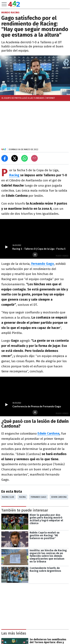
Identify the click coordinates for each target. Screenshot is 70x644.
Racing (14, 175)
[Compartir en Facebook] (5, 158)
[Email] (34, 158)
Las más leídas (14, 633)
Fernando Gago (39, 497)
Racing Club (8, 497)
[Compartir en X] (15, 158)
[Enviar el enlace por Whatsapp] (24, 158)
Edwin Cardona (48, 434)
